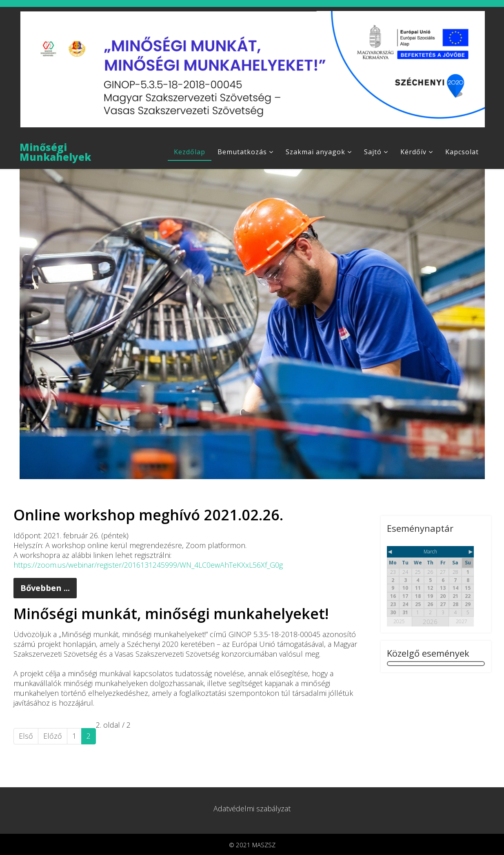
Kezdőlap (190, 152)
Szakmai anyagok (315, 152)
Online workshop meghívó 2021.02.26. (148, 514)
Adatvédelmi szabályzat (252, 808)
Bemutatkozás (242, 152)
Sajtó (373, 152)
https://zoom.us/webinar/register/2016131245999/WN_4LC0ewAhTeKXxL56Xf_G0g (148, 564)
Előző (53, 735)
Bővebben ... (45, 587)
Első (26, 735)
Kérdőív (413, 152)
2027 (462, 621)
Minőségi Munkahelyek (55, 151)
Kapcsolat (462, 152)
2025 (399, 621)
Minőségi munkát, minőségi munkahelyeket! (171, 613)
